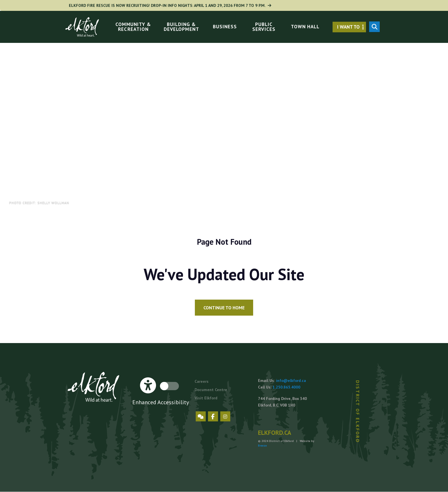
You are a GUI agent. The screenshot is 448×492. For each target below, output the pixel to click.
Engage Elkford (201, 416)
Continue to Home (224, 308)
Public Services (264, 27)
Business (225, 27)
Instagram (225, 416)
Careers (202, 381)
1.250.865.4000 (286, 387)
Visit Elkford (206, 398)
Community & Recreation (133, 27)
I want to (352, 27)
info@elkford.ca (291, 381)
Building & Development (181, 27)
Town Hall (305, 27)
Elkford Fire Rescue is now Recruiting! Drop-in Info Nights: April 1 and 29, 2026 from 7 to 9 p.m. (171, 5)
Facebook (213, 416)
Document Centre (211, 390)
